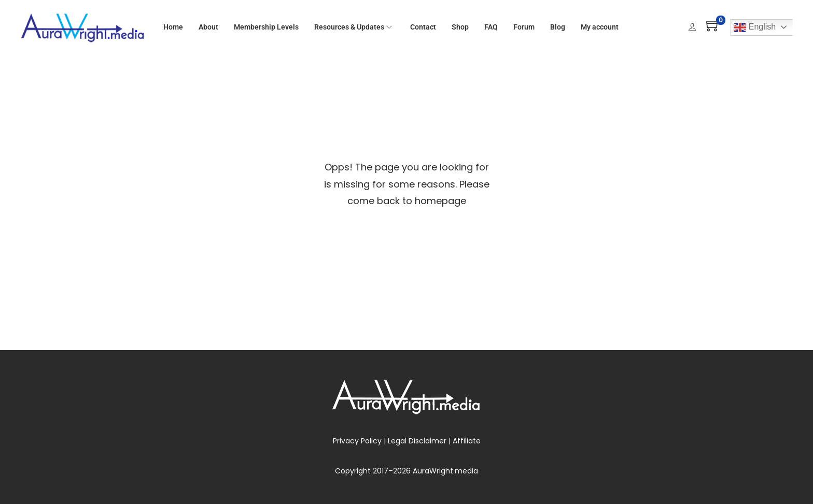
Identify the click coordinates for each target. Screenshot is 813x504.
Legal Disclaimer (417, 441)
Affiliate (467, 441)
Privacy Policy (357, 441)
